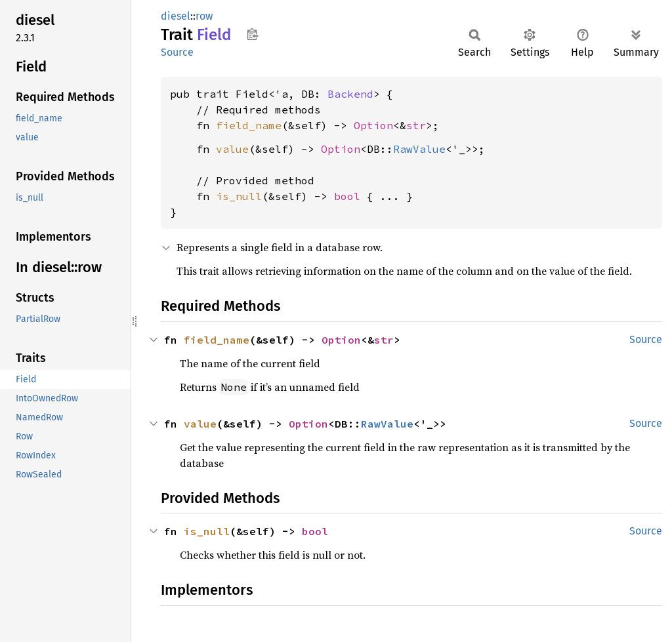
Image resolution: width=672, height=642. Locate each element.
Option (373, 125)
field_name (249, 125)
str (416, 125)
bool (347, 196)
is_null (239, 196)
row (204, 16)
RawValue (419, 149)
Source (177, 52)
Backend (350, 94)
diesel (176, 16)
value (232, 149)
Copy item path (252, 34)
